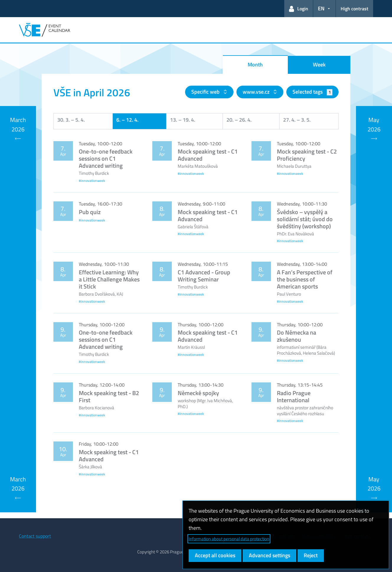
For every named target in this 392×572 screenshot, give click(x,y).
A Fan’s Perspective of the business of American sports (305, 279)
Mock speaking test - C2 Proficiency (307, 155)
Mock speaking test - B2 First (109, 396)
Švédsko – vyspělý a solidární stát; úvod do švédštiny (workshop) (305, 219)
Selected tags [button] (312, 92)
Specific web (206, 92)
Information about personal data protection (229, 539)
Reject (311, 555)
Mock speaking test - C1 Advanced (208, 155)
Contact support (35, 536)
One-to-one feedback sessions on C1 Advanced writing (106, 158)
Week (319, 65)
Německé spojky (198, 393)
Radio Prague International (294, 396)
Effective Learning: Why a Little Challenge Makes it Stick (109, 279)
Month (255, 65)
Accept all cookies (215, 555)
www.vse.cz (257, 92)
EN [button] (321, 8)
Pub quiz (90, 212)
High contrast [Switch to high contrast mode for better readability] (355, 9)
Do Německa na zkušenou (297, 336)
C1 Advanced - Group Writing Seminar (204, 276)
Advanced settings (269, 555)
